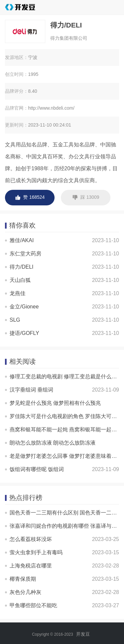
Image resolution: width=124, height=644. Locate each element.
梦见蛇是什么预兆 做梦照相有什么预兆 (55, 403)
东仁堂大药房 (25, 254)
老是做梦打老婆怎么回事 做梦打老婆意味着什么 (66, 456)
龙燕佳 (18, 293)
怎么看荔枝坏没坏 (31, 539)
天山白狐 (20, 280)
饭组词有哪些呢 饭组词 (37, 469)
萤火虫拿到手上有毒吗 (36, 552)
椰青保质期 (23, 579)
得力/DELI (21, 267)
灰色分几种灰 (25, 592)
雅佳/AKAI (22, 240)
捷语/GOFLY (24, 333)
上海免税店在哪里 (31, 566)
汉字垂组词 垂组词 (31, 390)
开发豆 (83, 634)
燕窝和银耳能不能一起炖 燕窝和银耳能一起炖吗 (66, 429)
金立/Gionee (24, 307)
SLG (15, 320)
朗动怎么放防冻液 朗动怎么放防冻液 (53, 443)
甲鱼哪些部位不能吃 (33, 605)
